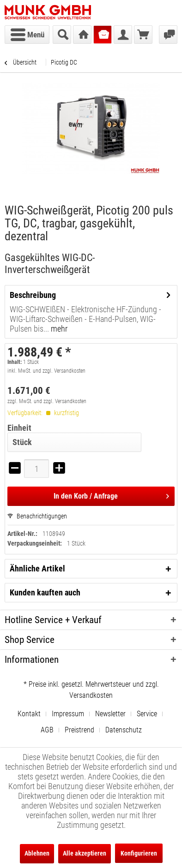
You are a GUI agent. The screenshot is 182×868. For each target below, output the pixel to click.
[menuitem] (27, 35)
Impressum (68, 714)
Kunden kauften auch (45, 592)
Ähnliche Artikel (37, 568)
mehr (58, 329)
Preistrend (79, 730)
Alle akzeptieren (85, 853)
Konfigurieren (139, 853)
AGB (47, 730)
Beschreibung (33, 295)
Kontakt (29, 714)
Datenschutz (124, 730)
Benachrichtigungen (37, 516)
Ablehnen (37, 853)
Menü (27, 33)
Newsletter (110, 714)
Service (147, 714)
